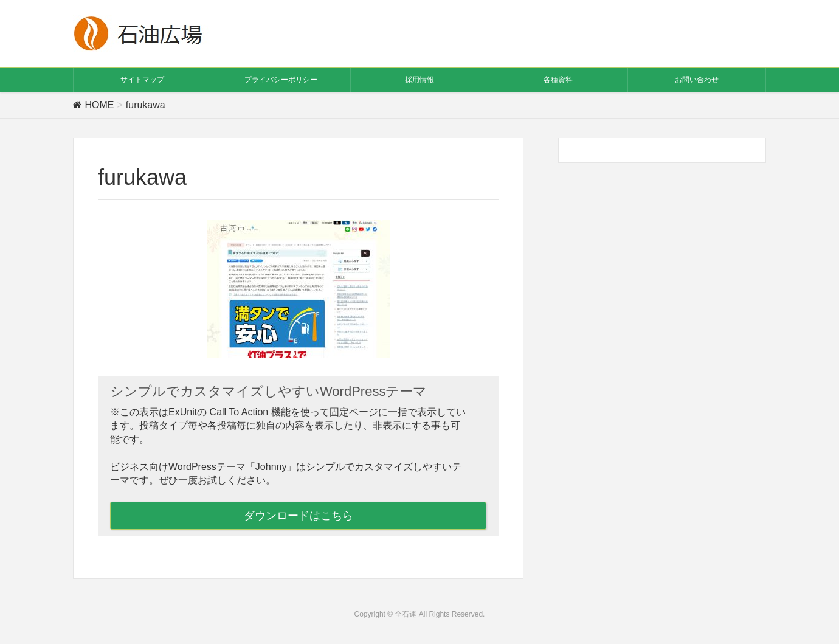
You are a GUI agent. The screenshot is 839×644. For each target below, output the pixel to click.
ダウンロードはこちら (299, 516)
